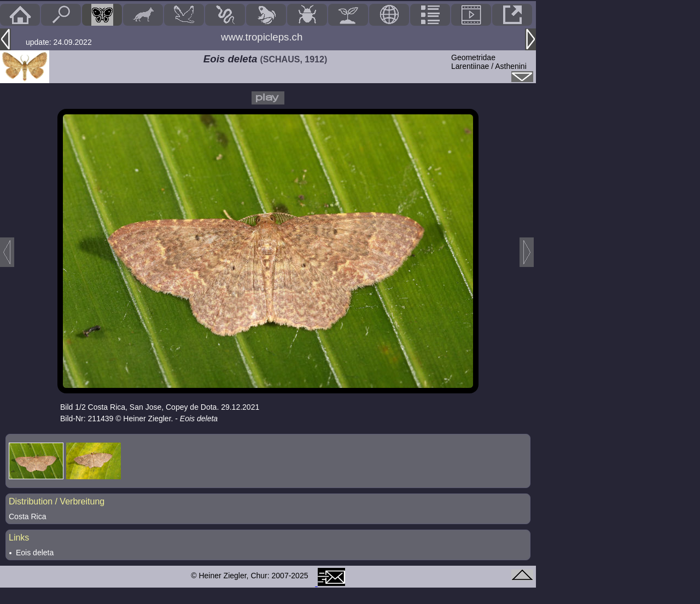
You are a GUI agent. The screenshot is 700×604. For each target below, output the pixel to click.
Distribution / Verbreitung (57, 501)
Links (19, 538)
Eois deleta (35, 553)
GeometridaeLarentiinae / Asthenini (489, 62)
